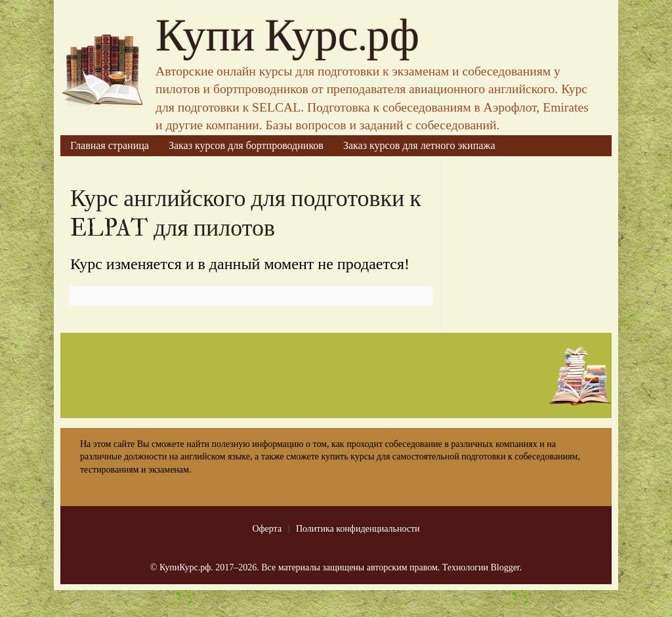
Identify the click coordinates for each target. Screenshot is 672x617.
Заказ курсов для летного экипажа (419, 145)
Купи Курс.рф (287, 36)
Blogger (505, 567)
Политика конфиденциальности (358, 529)
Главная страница (110, 145)
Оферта (267, 529)
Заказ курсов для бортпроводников (246, 145)
